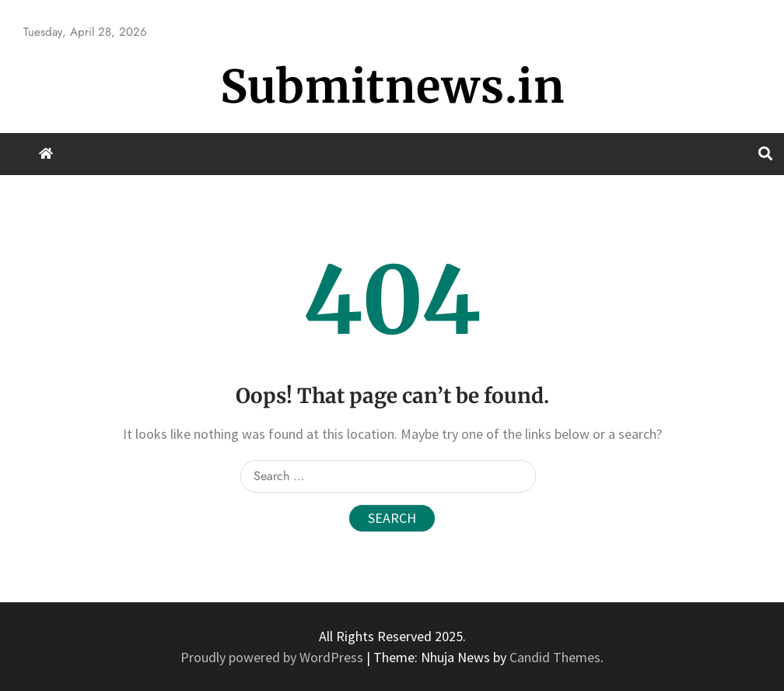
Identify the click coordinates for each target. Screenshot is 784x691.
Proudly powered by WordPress (273, 657)
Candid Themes (555, 657)
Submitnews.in (392, 87)
